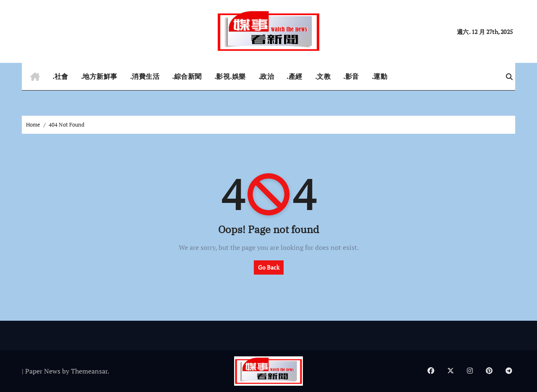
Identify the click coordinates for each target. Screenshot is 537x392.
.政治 (266, 76)
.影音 (351, 76)
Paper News (43, 371)
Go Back (269, 267)
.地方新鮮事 (99, 76)
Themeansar (89, 371)
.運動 (380, 76)
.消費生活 (145, 76)
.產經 (295, 76)
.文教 (323, 76)
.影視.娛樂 (230, 76)
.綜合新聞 (187, 76)
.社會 (60, 76)
